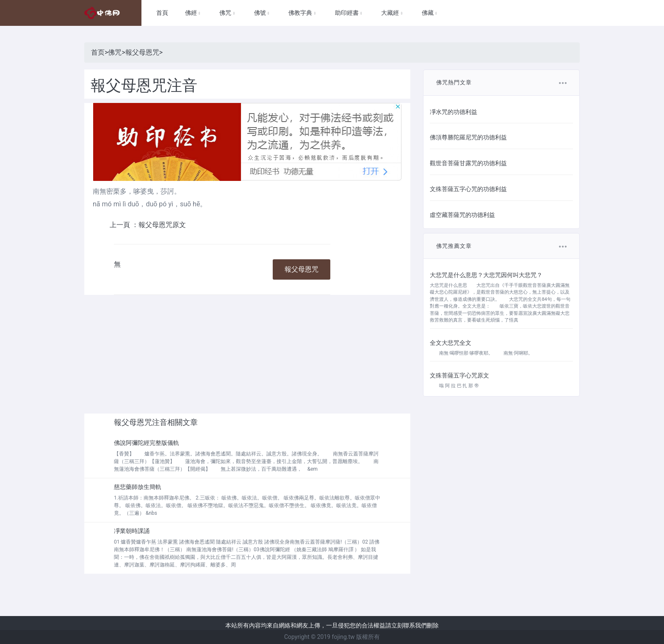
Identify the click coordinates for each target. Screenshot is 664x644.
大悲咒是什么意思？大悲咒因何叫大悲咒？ (486, 275)
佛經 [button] (192, 13)
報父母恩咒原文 (162, 225)
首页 (98, 52)
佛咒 (115, 52)
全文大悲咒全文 (451, 343)
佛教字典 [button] (301, 13)
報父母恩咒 (142, 52)
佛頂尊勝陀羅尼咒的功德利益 (468, 137)
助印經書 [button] (347, 13)
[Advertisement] (247, 354)
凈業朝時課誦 (132, 531)
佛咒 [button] (226, 13)
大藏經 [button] (391, 13)
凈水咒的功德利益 (454, 112)
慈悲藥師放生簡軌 (138, 487)
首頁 (162, 13)
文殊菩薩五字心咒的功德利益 (468, 189)
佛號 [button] (261, 13)
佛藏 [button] (428, 13)
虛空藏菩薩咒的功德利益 (462, 215)
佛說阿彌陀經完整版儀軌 (147, 443)
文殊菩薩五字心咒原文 (459, 375)
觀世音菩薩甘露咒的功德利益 (468, 163)
